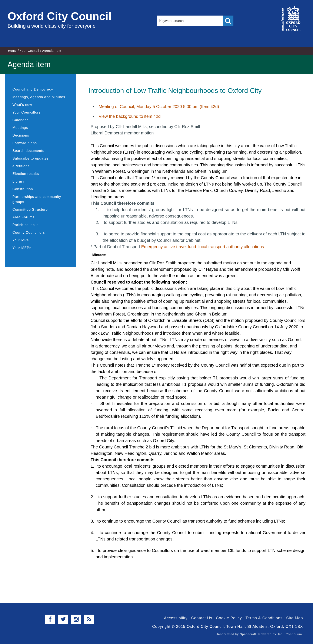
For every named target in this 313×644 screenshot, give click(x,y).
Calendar (20, 120)
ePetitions (21, 166)
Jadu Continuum (290, 634)
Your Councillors (27, 112)
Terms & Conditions (264, 618)
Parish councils (26, 225)
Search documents (28, 151)
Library (19, 181)
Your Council (29, 51)
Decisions (21, 135)
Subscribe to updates (31, 158)
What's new (22, 105)
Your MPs (21, 240)
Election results (26, 174)
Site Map (295, 618)
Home (12, 51)
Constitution (23, 189)
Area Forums (24, 217)
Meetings (20, 128)
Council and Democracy (33, 89)
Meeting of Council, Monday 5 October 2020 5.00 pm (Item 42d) (159, 107)
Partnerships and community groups (37, 199)
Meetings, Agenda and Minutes (39, 97)
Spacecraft (248, 634)
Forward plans (25, 143)
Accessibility (176, 618)
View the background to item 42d (130, 116)
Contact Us (202, 618)
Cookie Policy (229, 618)
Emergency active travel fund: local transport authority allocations (203, 247)
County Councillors (29, 233)
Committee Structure (30, 210)
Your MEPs (22, 248)
